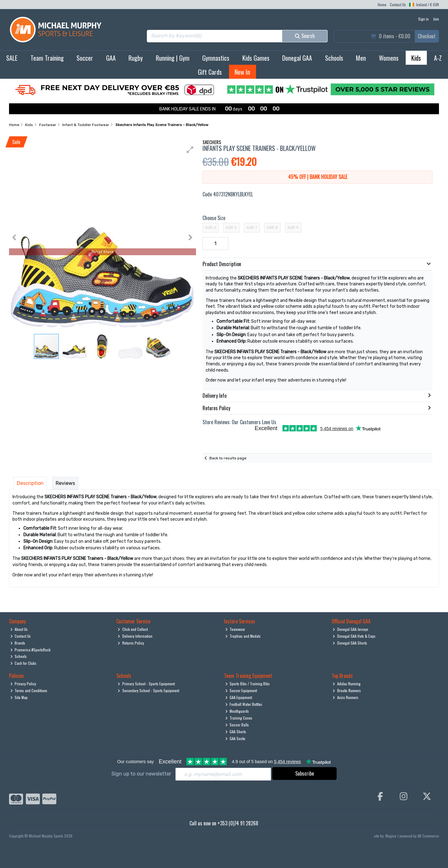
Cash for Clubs (23, 663)
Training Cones (239, 718)
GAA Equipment (239, 697)
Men (361, 58)
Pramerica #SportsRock (30, 650)
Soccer (85, 58)
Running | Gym (173, 58)
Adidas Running (347, 684)
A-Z (438, 58)
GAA (111, 58)
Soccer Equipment (241, 690)
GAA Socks (236, 738)
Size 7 (252, 228)
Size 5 (231, 228)
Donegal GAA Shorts (350, 643)
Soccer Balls (237, 725)
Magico (391, 836)
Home (382, 5)
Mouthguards (237, 711)
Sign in (423, 19)
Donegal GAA (297, 58)
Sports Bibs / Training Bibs (248, 684)
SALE (12, 58)
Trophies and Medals (243, 636)
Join (436, 19)
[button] (190, 150)
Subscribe (305, 773)
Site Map (19, 697)
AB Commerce (428, 836)
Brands (18, 643)
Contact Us (398, 5)
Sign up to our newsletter (141, 774)
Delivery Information (135, 636)
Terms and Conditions (29, 690)
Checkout (427, 36)
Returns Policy (131, 643)
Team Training (47, 58)
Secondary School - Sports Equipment (148, 690)
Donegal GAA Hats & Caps (354, 636)
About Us (19, 629)
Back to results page (228, 458)
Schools (334, 58)
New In (242, 72)
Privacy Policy (23, 684)
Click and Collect (133, 629)
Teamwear (235, 629)
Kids (416, 58)
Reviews (65, 483)
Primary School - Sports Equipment (146, 684)
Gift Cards (210, 72)
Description (30, 483)
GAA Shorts (236, 732)
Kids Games (256, 58)
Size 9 (293, 228)
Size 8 (272, 228)
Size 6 (210, 228)
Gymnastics (216, 58)
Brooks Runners (347, 690)
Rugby (136, 58)
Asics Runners (345, 697)
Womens (389, 58)
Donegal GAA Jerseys (350, 629)
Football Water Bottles (244, 704)
